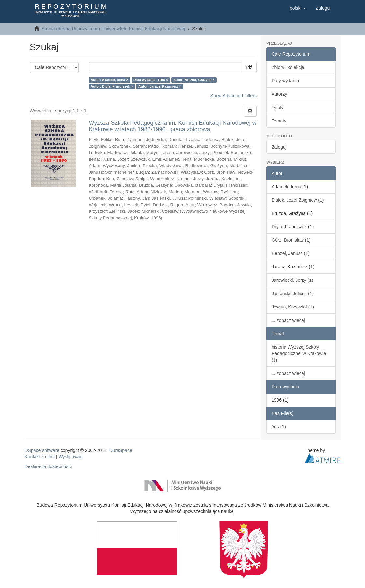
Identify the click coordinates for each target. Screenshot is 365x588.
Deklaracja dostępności (48, 466)
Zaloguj (279, 147)
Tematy (279, 121)
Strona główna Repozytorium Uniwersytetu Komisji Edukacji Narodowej (113, 29)
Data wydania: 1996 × (151, 80)
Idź (249, 67)
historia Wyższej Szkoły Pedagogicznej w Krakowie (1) (299, 353)
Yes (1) (279, 427)
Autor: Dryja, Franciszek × (112, 86)
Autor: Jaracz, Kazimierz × (160, 86)
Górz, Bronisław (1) (291, 240)
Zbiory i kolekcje (288, 67)
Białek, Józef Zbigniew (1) (298, 200)
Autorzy (279, 94)
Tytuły (278, 108)
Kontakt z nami (40, 457)
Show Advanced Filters (233, 96)
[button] (298, 8)
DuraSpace (121, 450)
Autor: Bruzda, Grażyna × (194, 80)
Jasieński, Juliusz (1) (293, 294)
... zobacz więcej (288, 320)
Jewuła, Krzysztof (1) (293, 307)
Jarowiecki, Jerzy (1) (292, 280)
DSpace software (42, 450)
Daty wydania (285, 81)
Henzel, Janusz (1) (291, 253)
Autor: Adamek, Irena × (110, 80)
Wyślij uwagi (71, 457)
